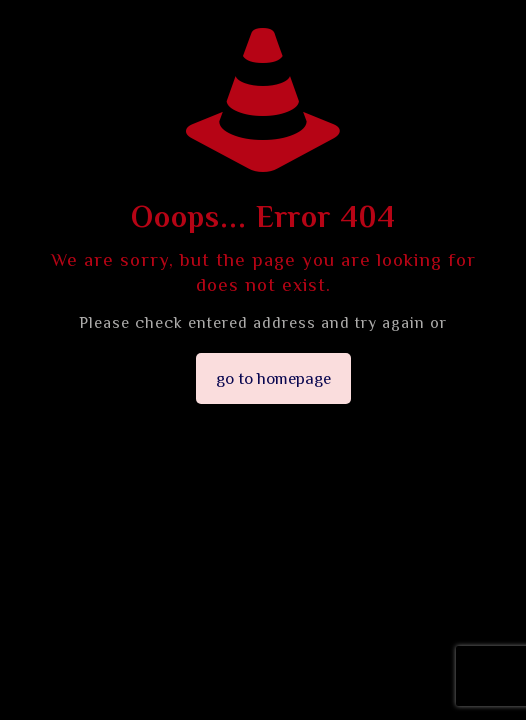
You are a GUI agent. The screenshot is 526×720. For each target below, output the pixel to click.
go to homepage (273, 378)
